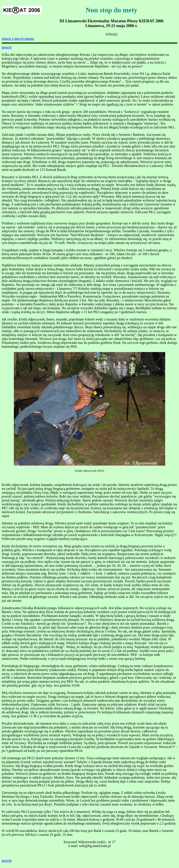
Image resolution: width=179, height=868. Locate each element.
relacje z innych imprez (18, 39)
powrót (7, 47)
